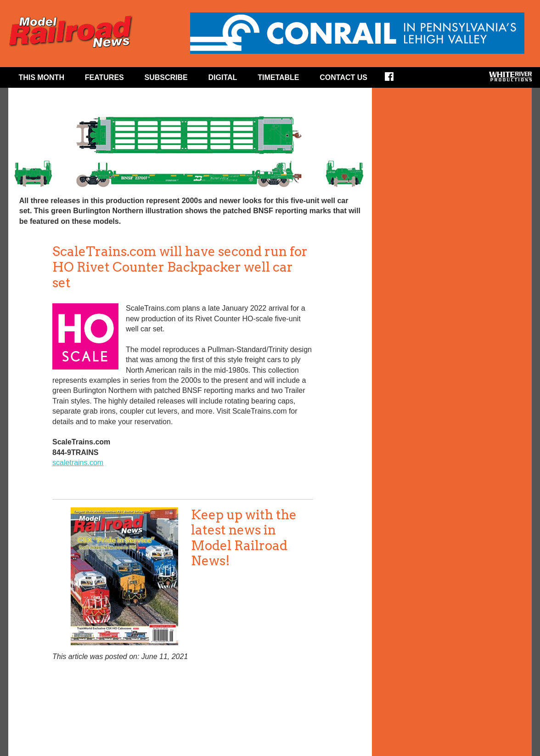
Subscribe (166, 77)
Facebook (395, 80)
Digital (223, 77)
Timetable (278, 77)
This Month (41, 77)
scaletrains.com (78, 463)
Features (104, 77)
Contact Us (343, 77)
